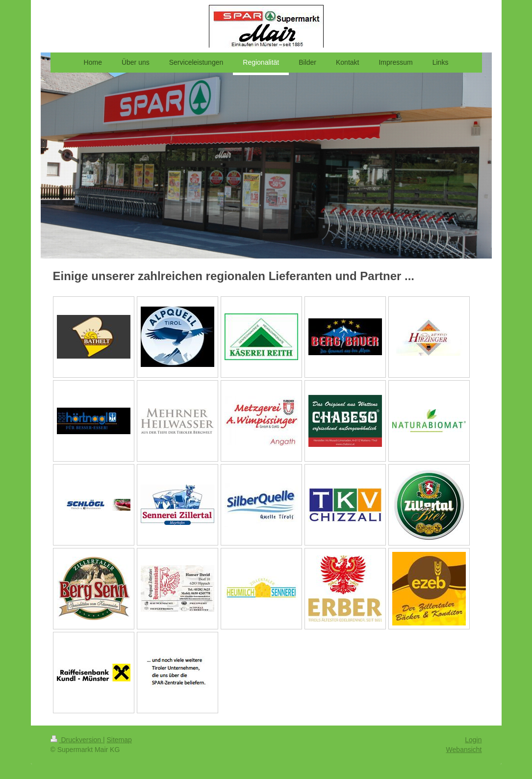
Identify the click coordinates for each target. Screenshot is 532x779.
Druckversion (77, 740)
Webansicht (464, 750)
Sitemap (119, 740)
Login (473, 740)
